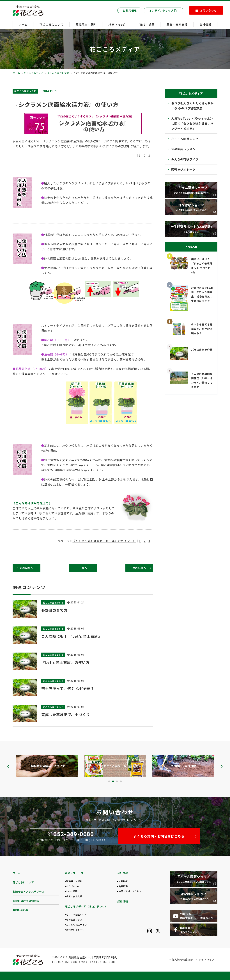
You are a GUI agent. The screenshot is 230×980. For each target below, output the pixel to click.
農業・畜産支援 (177, 24)
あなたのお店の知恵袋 (26, 901)
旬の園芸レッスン (183, 149)
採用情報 (130, 10)
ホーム (23, 24)
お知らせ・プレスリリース (28, 891)
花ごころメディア (34, 73)
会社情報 (205, 24)
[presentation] (8, 766)
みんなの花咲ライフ (185, 159)
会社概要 (123, 886)
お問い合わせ (21, 910)
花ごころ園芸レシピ (58, 73)
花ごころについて (51, 24)
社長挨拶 (123, 881)
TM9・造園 (147, 24)
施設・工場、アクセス (130, 891)
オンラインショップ (163, 10)
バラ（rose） (118, 24)
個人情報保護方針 (182, 959)
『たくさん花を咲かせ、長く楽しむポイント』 (104, 541)
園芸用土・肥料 (86, 24)
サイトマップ (207, 959)
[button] (109, 781)
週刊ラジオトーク (183, 169)
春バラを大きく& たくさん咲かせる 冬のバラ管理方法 (192, 106)
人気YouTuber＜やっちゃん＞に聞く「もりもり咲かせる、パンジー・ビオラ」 (192, 123)
